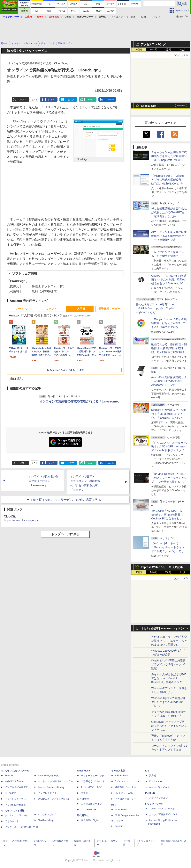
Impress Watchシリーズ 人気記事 (162, 567)
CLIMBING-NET (89, 810)
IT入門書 (80, 309)
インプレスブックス (49, 814)
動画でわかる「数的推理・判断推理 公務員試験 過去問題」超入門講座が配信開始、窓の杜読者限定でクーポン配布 (169, 352)
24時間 (153, 50)
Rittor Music (84, 771)
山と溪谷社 (83, 799)
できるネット (12, 821)
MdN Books (121, 810)
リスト (34, 100)
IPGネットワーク (154, 804)
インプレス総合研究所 (17, 787)
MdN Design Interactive (127, 815)
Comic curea (156, 781)
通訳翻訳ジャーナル (126, 787)
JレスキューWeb (124, 793)
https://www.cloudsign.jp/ (21, 520)
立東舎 (84, 793)
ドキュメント (118, 17)
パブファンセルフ (158, 798)
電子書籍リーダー (109, 309)
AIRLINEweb (122, 776)
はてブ (71, 100)
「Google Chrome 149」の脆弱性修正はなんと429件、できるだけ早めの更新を (169, 323)
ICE (147, 771)
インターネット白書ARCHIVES (21, 827)
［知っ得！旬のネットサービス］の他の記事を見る (65, 500)
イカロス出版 (118, 771)
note (90, 100)
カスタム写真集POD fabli (163, 814)
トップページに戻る (65, 534)
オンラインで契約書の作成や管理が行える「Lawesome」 (80, 401)
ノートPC (21, 309)
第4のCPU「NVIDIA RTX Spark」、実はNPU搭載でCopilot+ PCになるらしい (167, 515)
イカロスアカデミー (126, 799)
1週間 (168, 50)
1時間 (139, 50)
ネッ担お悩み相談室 (15, 805)
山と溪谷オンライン (91, 804)
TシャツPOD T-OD (92, 787)
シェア (51, 100)
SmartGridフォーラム (49, 776)
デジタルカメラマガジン (18, 815)
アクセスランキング (153, 44)
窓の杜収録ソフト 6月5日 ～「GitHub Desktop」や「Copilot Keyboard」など (155, 308)
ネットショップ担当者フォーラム (56, 781)
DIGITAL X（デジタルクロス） (54, 799)
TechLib (119, 826)
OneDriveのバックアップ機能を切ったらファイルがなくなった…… (169, 726)
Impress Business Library (51, 787)
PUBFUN (150, 793)
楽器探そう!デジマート (93, 781)
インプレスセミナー (49, 793)
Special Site (149, 106)
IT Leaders (10, 793)
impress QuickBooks (160, 787)
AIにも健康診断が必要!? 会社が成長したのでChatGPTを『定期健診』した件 (169, 212)
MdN (114, 805)
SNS (133, 17)
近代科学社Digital (90, 820)
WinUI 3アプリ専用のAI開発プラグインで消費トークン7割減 (168, 664)
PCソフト (51, 309)
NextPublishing (46, 820)
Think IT (9, 776)
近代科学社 (83, 815)
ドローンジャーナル (15, 799)
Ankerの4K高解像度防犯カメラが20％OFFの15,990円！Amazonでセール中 (169, 381)
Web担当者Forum (14, 781)
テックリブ (117, 821)
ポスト (23, 100)
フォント (156, 17)
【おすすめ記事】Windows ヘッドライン (164, 629)
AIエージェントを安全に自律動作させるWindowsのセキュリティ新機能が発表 (169, 236)
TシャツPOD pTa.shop (162, 809)
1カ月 (183, 50)
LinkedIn (110, 100)
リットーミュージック (93, 776)
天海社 (153, 776)
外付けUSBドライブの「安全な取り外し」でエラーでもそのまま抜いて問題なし (169, 641)
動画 (143, 17)
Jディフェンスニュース (127, 781)
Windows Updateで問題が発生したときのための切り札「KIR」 (168, 702)
